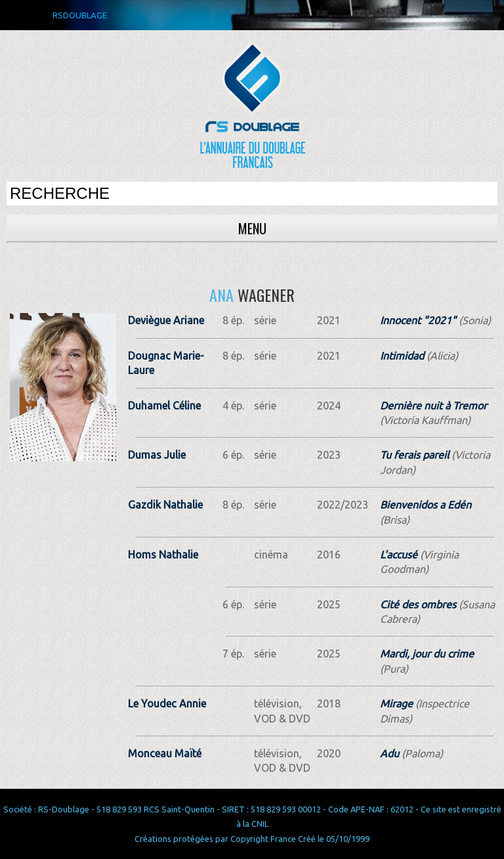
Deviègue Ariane (166, 320)
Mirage (396, 703)
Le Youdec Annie (167, 703)
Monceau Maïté (165, 753)
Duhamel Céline (164, 406)
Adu (389, 753)
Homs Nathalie (163, 555)
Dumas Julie (157, 455)
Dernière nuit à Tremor (433, 406)
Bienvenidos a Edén (426, 505)
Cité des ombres (418, 604)
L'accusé (399, 555)
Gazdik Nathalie (165, 505)
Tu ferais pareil (414, 455)
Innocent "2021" (418, 320)
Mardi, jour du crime (427, 654)
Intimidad (402, 356)
